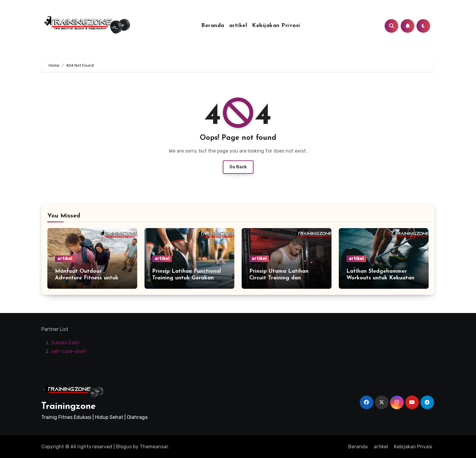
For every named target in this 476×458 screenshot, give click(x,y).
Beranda (213, 26)
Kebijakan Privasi (276, 26)
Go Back (238, 167)
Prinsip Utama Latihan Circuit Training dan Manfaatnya (279, 278)
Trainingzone (69, 407)
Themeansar (154, 447)
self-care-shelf (69, 351)
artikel (238, 26)
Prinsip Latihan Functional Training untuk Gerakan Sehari (187, 278)
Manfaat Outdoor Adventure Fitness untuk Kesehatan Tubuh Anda (87, 278)
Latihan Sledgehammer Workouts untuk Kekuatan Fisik (380, 278)
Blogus (124, 447)
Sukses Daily (65, 343)
